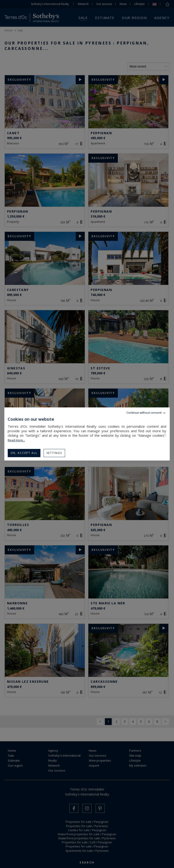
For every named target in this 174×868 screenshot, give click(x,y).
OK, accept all (24, 453)
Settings (54, 453)
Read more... (16, 440)
